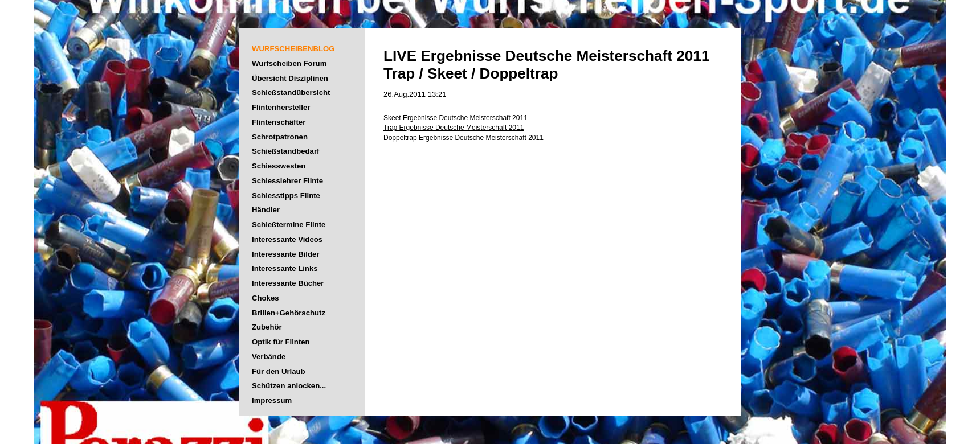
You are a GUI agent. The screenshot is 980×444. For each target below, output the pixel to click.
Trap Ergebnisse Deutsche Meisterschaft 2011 (454, 128)
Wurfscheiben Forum (289, 63)
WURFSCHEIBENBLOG (293, 49)
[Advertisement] (895, 270)
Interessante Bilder (285, 254)
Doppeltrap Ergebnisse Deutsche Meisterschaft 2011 (464, 138)
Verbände (269, 357)
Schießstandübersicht (291, 92)
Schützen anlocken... (289, 386)
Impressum (272, 400)
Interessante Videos (287, 239)
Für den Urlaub (279, 371)
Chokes (266, 298)
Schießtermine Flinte (289, 225)
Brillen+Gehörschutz (289, 313)
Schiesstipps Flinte (286, 196)
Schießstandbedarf (285, 151)
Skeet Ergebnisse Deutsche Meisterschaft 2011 (456, 118)
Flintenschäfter (279, 122)
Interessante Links (285, 268)
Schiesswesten (279, 166)
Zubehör (267, 327)
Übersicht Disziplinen (290, 78)
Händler (266, 210)
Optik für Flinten (281, 342)
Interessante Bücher (288, 283)
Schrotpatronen (280, 137)
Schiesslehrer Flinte (287, 181)
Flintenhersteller (281, 107)
